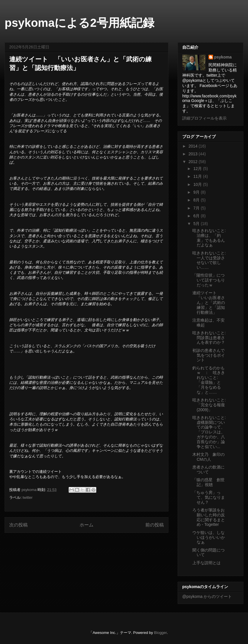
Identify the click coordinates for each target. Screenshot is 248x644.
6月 (197, 216)
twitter (28, 497)
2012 (194, 162)
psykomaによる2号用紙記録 (79, 23)
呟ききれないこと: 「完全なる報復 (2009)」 (209, 405)
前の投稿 (155, 525)
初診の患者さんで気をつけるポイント (209, 355)
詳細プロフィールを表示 (204, 118)
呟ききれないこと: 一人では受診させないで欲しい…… (209, 260)
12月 (198, 169)
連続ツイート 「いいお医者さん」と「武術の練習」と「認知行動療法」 (209, 302)
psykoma (223, 57)
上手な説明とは (206, 563)
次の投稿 (18, 525)
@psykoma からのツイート (207, 596)
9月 (197, 192)
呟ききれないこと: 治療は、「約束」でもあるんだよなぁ (209, 238)
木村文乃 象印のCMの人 (208, 457)
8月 (197, 200)
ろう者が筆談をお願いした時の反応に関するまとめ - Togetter (209, 517)
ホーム (87, 525)
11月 (198, 176)
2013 (194, 154)
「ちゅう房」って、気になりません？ (209, 497)
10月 (198, 184)
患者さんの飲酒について (208, 470)
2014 (194, 146)
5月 (197, 224)
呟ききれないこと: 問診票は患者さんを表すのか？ (209, 338)
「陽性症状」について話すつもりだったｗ (209, 280)
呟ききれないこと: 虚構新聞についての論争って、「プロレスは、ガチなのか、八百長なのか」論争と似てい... (209, 432)
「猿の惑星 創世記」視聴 (208, 482)
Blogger (160, 633)
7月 (197, 208)
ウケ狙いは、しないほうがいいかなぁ (209, 537)
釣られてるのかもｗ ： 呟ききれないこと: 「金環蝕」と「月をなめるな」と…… (209, 380)
